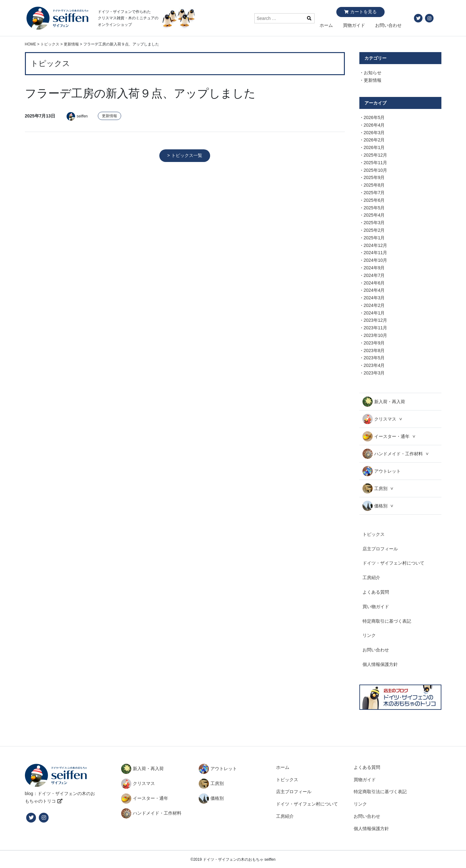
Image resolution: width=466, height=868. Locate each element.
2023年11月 (376, 328)
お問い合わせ (388, 25)
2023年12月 (376, 320)
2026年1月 (374, 147)
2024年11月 (376, 253)
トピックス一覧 (187, 155)
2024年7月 (374, 275)
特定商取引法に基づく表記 (380, 792)
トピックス (374, 534)
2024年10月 (376, 260)
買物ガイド (354, 25)
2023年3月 (374, 373)
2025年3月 (374, 223)
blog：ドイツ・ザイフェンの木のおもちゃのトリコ (60, 797)
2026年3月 (374, 133)
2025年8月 (374, 185)
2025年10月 (376, 170)
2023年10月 (376, 335)
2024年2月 (374, 305)
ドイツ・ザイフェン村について (393, 563)
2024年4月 (374, 290)
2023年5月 (374, 358)
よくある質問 (376, 592)
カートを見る (363, 12)
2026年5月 (374, 117)
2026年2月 (374, 140)
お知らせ (373, 73)
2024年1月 (374, 313)
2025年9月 (374, 177)
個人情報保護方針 (380, 664)
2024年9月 (374, 268)
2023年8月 (374, 350)
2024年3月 (374, 298)
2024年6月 (374, 283)
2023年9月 (374, 343)
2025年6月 (374, 200)
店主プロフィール (380, 549)
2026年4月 (374, 125)
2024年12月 (376, 245)
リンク (369, 635)
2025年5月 (374, 208)
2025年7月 (374, 193)
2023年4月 (374, 365)
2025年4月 (374, 215)
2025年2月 (374, 230)
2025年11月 (376, 163)
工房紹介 (371, 578)
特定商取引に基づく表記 (387, 621)
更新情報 (109, 116)
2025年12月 (376, 155)
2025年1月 (374, 238)
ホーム (326, 25)
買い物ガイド (376, 607)
